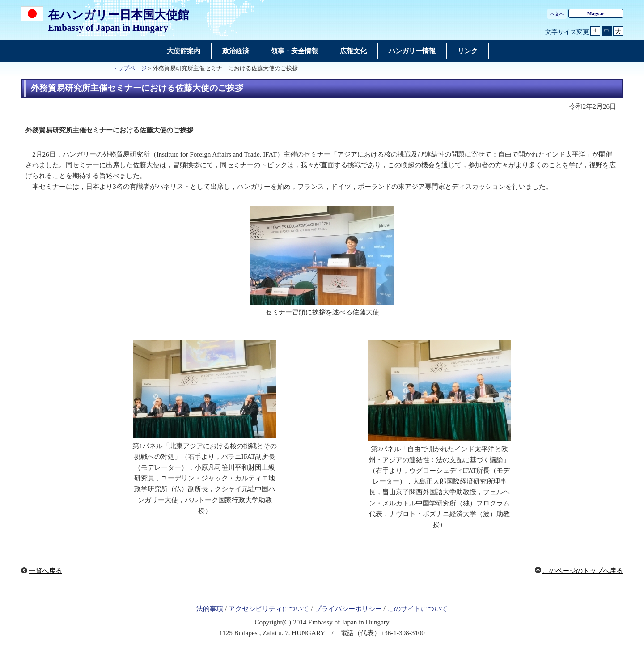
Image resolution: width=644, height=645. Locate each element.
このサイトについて (417, 609)
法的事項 (210, 609)
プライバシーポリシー (348, 609)
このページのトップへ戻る (583, 571)
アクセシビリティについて (269, 609)
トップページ (129, 68)
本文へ (557, 14)
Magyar (596, 13)
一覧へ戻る (45, 571)
